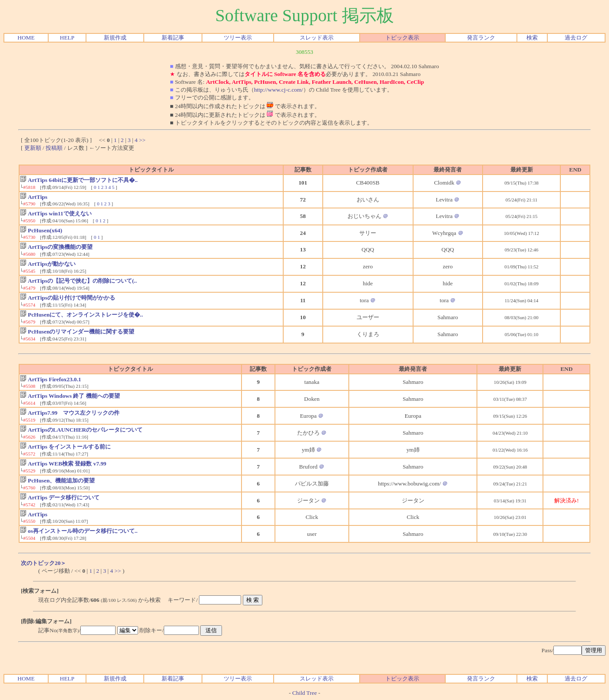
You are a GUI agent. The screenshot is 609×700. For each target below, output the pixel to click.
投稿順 (54, 148)
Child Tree (305, 693)
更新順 (33, 148)
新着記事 (173, 38)
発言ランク (481, 38)
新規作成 (115, 38)
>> (142, 140)
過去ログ (576, 38)
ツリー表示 (238, 38)
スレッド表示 (317, 38)
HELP (67, 38)
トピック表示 (402, 38)
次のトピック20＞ (43, 563)
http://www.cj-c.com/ (279, 90)
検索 (532, 38)
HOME (26, 38)
